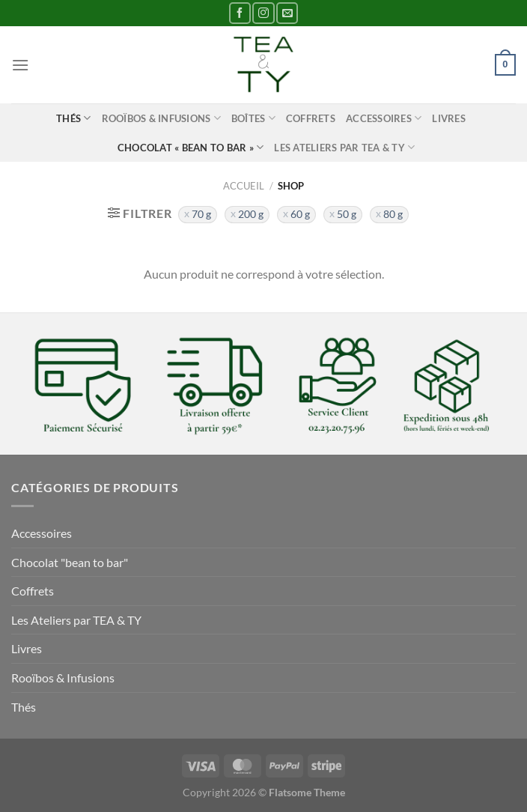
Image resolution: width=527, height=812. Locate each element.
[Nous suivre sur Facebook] (240, 13)
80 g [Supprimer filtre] (393, 214)
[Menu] (20, 65)
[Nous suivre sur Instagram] (263, 13)
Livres (449, 118)
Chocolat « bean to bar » (191, 147)
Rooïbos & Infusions (161, 118)
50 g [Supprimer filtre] (347, 214)
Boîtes (253, 118)
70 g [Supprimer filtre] (201, 214)
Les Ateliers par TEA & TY (344, 147)
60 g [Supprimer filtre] (300, 214)
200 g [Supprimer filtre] (251, 214)
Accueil (244, 186)
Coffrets (311, 118)
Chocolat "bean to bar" (70, 562)
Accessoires (384, 118)
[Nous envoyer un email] (287, 13)
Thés (73, 118)
